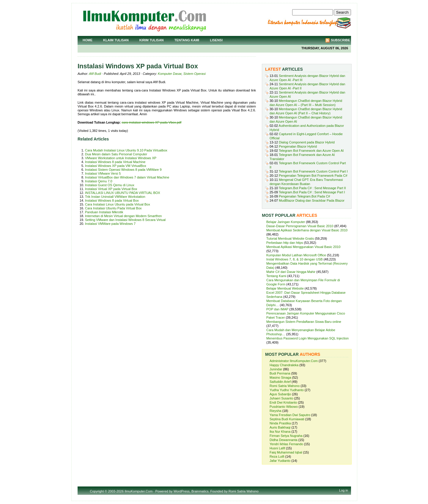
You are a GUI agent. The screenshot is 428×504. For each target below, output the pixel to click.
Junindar (276, 369)
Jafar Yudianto (280, 461)
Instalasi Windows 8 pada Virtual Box (112, 200)
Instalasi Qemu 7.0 (99, 181)
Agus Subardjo (280, 394)
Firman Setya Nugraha (286, 436)
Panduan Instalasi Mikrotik (104, 212)
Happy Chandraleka (284, 365)
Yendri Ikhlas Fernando (286, 444)
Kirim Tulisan (152, 40)
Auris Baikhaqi (280, 427)
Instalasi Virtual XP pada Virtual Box (111, 189)
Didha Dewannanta (284, 440)
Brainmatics (200, 491)
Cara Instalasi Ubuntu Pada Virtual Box (113, 208)
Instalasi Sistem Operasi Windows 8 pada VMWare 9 (123, 170)
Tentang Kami (187, 40)
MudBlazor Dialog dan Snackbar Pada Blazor (312, 200)
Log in (344, 490)
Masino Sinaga (280, 377)
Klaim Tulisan (116, 40)
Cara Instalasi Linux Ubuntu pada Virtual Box (118, 204)
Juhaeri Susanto (281, 398)
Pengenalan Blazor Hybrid (298, 146)
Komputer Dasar (170, 74)
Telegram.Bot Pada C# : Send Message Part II (312, 188)
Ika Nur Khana (280, 432)
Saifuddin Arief (280, 382)
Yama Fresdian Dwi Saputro (290, 415)
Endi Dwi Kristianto (283, 402)
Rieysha (276, 411)
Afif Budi (95, 74)
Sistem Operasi (195, 74)
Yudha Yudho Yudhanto (287, 390)
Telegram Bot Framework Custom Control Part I (313, 171)
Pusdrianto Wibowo (284, 407)
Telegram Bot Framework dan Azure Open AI (311, 151)
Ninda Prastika (280, 423)
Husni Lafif (277, 448)
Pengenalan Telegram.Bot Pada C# (304, 196)
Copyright (97, 491)
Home (88, 40)
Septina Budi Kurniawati (287, 419)
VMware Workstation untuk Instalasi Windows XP (121, 158)
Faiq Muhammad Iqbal (286, 452)
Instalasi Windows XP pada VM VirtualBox (116, 166)
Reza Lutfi (277, 456)
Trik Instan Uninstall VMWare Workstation (115, 197)
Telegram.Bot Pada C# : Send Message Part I (312, 192)
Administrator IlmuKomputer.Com (294, 361)
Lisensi (216, 40)
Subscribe (340, 40)
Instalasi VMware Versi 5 (103, 173)
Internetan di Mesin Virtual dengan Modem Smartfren (123, 216)
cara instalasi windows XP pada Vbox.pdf (151, 122)
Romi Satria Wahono (285, 386)
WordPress (182, 491)
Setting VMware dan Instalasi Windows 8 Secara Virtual (125, 220)
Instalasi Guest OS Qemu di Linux (110, 185)
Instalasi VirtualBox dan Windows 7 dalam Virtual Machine (127, 177)
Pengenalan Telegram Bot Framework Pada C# (313, 176)
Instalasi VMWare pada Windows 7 (110, 224)
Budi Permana (280, 373)
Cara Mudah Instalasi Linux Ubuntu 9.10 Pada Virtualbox (126, 150)
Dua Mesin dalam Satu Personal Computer (116, 154)
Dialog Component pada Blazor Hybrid (307, 142)
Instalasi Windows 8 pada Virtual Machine (115, 162)
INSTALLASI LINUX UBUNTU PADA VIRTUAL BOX (123, 193)
